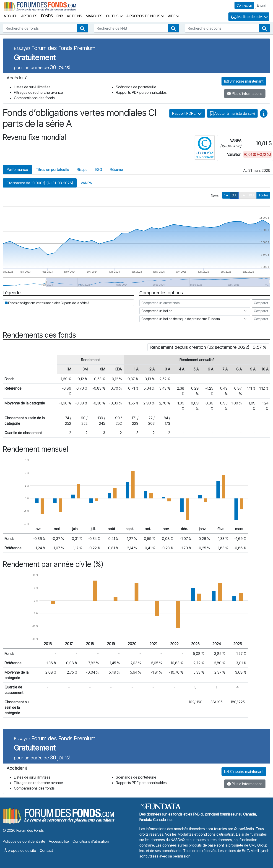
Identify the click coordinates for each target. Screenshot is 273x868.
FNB (60, 16)
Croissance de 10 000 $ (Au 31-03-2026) (40, 183)
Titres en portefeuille (52, 169)
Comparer (261, 303)
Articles (29, 16)
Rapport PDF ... (187, 113)
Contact (46, 850)
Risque (82, 169)
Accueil (11, 16)
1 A (226, 195)
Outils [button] (114, 16)
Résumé (116, 169)
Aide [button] (174, 16)
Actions (74, 16)
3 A (234, 195)
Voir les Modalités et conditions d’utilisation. (200, 834)
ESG (99, 169)
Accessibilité (59, 841)
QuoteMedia (244, 829)
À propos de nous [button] (145, 16)
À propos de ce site (20, 850)
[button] (82, 28)
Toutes (263, 195)
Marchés (94, 16)
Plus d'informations (245, 94)
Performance (17, 169)
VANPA (86, 183)
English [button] (262, 5)
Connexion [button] (244, 5)
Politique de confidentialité (24, 841)
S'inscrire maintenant (244, 81)
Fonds (47, 16)
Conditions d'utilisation (91, 841)
